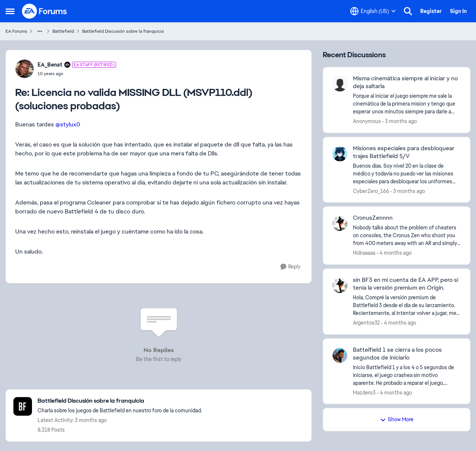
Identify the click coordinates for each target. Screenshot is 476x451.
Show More (397, 419)
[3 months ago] (400, 121)
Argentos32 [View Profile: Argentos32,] (366, 323)
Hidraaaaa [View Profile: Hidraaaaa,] (364, 253)
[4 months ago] (394, 253)
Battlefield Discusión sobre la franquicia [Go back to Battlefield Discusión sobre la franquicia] (123, 31)
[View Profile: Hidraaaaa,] (340, 223)
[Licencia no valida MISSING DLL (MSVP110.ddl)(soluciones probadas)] (77, 74)
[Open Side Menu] (10, 11)
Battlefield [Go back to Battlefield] (63, 31)
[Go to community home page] (45, 11)
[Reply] (290, 267)
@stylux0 (68, 124)
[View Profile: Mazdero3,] (340, 355)
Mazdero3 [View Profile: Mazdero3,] (364, 392)
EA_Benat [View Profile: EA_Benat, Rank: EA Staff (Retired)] (50, 65)
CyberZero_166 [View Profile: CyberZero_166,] (371, 191)
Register (431, 11)
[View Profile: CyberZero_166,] (340, 154)
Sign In (458, 11)
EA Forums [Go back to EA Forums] (16, 31)
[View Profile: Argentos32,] (340, 286)
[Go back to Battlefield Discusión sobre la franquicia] (120, 401)
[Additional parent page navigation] (40, 31)
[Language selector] (373, 11)
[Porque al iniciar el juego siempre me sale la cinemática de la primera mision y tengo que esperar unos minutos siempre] (407, 104)
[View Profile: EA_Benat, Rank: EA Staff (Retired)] (25, 69)
